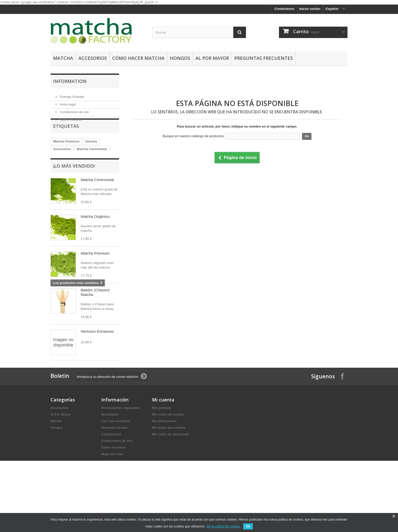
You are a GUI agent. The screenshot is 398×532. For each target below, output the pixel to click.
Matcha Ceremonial (92, 160)
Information (70, 81)
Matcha (63, 58)
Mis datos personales (169, 474)
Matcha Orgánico (66, 167)
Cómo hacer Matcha (138, 58)
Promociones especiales (121, 454)
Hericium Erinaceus (97, 352)
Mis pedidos (162, 454)
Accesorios (93, 58)
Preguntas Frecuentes (264, 58)
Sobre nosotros (71, 118)
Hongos (180, 58)
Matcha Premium (66, 152)
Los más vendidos (116, 467)
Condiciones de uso (74, 110)
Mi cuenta (163, 446)
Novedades (110, 460)
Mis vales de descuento (170, 480)
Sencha (91, 152)
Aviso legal (67, 102)
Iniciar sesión (310, 9)
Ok (248, 526)
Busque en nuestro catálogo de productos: (194, 136)
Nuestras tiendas (115, 474)
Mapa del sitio (112, 500)
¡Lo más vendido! (74, 187)
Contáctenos (284, 9)
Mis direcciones (164, 467)
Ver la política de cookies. (223, 526)
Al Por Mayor (212, 58)
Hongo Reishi (96, 167)
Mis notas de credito (168, 460)
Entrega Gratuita (71, 95)
